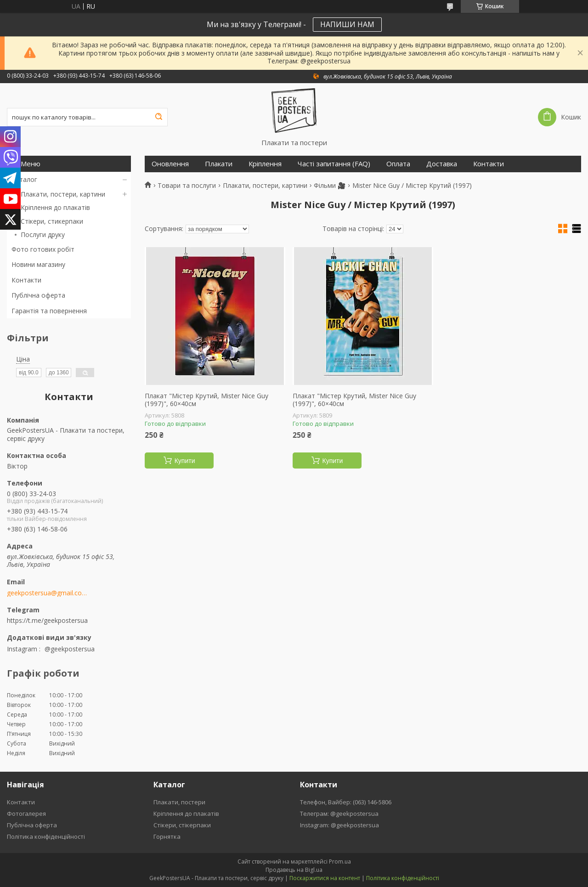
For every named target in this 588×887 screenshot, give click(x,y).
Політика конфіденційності (46, 836)
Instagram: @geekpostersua (339, 825)
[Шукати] (158, 117)
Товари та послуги (187, 186)
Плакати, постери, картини (63, 194)
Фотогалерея (26, 814)
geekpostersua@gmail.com (47, 593)
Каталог (24, 179)
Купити (185, 461)
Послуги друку (43, 234)
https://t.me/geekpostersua (47, 620)
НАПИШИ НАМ (347, 24)
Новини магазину (38, 264)
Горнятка (167, 836)
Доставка (442, 164)
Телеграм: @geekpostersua (339, 814)
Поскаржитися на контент (325, 878)
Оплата (398, 164)
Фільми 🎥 (330, 186)
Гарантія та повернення (49, 311)
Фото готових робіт (43, 249)
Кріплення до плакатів (55, 207)
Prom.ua (340, 862)
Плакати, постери (179, 802)
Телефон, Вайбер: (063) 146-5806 (346, 802)
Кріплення (265, 164)
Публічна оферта (38, 295)
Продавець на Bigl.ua (294, 870)
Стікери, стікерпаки (182, 825)
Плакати (219, 164)
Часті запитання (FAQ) (334, 164)
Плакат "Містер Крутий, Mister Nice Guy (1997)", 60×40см (206, 400)
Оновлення (170, 164)
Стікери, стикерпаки (52, 221)
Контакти (26, 280)
